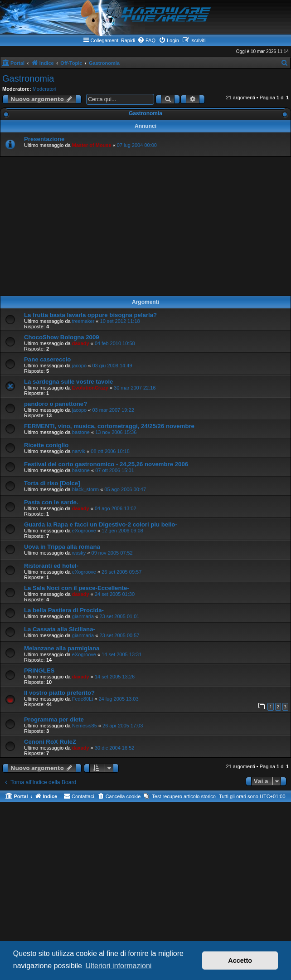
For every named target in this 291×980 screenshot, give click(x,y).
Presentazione (44, 139)
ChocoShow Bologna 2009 (62, 337)
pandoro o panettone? (56, 404)
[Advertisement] (145, 226)
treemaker (83, 321)
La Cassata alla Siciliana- (60, 629)
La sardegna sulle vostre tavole (68, 382)
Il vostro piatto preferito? (59, 693)
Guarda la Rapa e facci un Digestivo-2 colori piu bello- (101, 524)
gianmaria (83, 616)
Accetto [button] (240, 960)
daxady (81, 343)
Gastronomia (28, 78)
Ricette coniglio (46, 445)
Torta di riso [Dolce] (52, 483)
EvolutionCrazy (90, 388)
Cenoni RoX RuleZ (50, 742)
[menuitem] (146, 40)
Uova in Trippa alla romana (62, 547)
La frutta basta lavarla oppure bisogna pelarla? (90, 315)
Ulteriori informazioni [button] (119, 966)
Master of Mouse (92, 145)
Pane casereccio (47, 359)
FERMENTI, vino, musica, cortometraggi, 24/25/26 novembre (109, 426)
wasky (79, 553)
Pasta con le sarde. (51, 502)
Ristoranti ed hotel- (51, 566)
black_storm (85, 489)
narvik (79, 451)
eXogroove (84, 531)
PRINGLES (39, 670)
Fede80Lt (82, 699)
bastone (81, 432)
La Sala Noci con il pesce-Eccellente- (77, 588)
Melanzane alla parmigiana (62, 648)
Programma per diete (54, 719)
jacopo (79, 366)
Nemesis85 (85, 726)
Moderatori (45, 89)
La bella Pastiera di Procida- (64, 610)
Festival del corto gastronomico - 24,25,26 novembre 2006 (106, 464)
